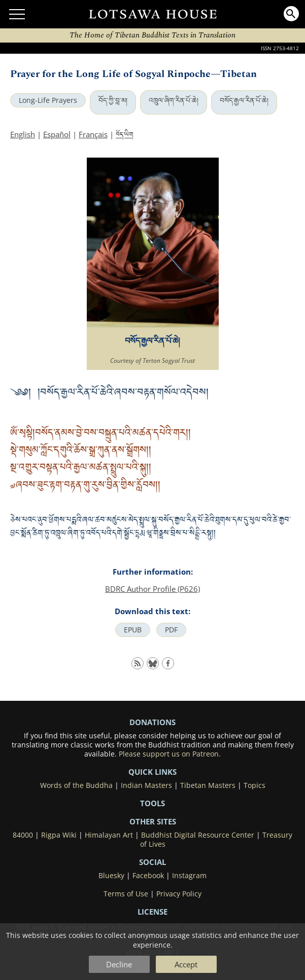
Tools (152, 803)
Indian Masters (146, 785)
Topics (255, 785)
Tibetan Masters (208, 785)
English (23, 134)
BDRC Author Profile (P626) (152, 589)
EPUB (133, 630)
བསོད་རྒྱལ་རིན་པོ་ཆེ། (244, 100)
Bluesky (111, 876)
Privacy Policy (179, 894)
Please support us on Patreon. (170, 754)
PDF (171, 630)
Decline (119, 964)
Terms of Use (126, 894)
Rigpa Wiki (59, 835)
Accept (186, 964)
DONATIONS (152, 722)
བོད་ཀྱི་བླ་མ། (113, 100)
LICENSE (152, 912)
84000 (23, 835)
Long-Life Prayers (48, 100)
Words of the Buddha (76, 785)
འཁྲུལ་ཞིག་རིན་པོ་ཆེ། (174, 100)
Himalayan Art (109, 835)
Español (57, 134)
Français (93, 134)
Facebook (148, 876)
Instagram (189, 876)
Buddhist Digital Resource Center (198, 835)
